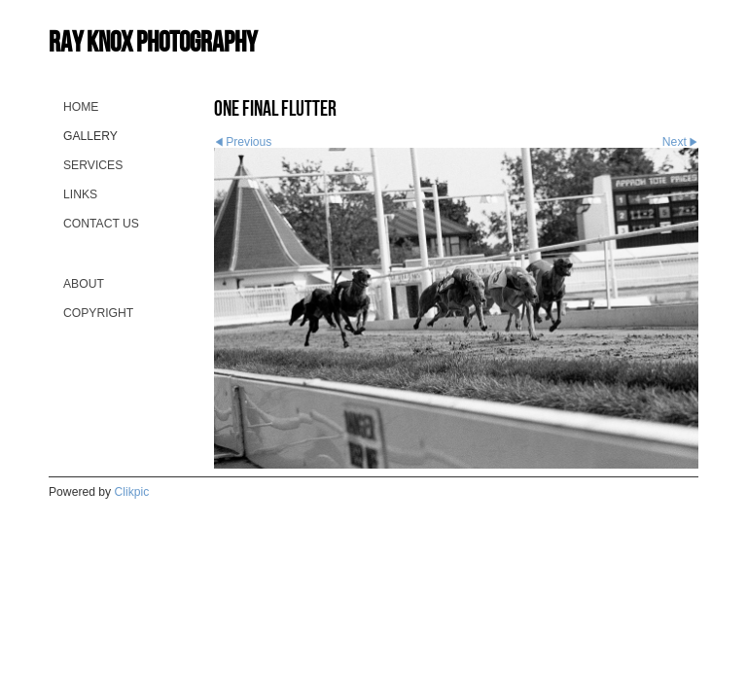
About (84, 284)
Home (81, 107)
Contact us (101, 224)
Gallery (90, 136)
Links (80, 194)
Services (93, 165)
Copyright (98, 313)
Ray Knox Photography (153, 41)
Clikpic (132, 492)
